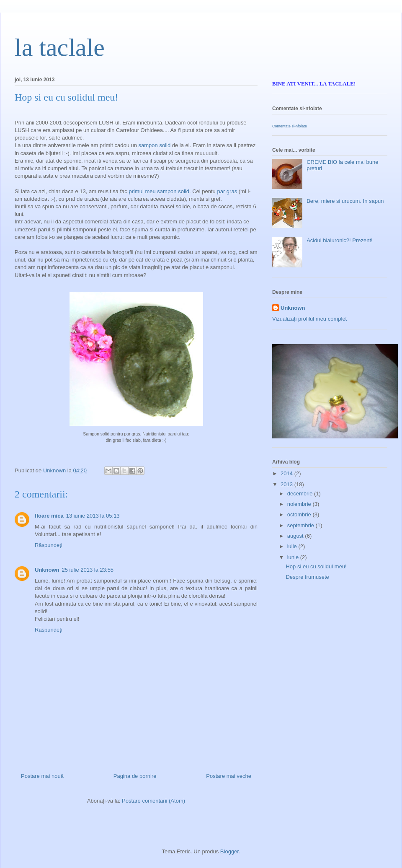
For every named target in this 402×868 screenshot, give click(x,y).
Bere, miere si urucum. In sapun (345, 201)
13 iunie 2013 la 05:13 (93, 516)
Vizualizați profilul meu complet (309, 319)
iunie (294, 557)
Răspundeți (49, 545)
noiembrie (300, 504)
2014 (287, 473)
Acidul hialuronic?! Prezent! (340, 240)
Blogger (229, 851)
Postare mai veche (229, 776)
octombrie (300, 514)
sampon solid (155, 145)
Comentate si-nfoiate (290, 126)
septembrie (301, 525)
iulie (293, 546)
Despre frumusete (307, 577)
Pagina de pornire (135, 776)
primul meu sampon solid (159, 191)
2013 (287, 484)
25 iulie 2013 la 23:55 (88, 570)
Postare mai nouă (42, 776)
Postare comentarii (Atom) (153, 801)
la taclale (60, 47)
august (296, 536)
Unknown (47, 570)
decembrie (301, 494)
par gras (227, 191)
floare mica (49, 516)
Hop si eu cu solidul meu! (316, 566)
